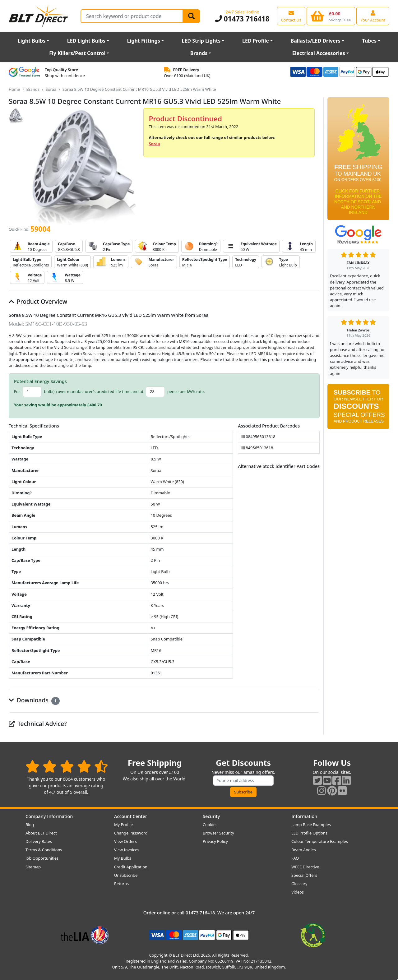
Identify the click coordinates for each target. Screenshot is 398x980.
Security (211, 816)
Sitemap (33, 867)
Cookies (210, 825)
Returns (121, 884)
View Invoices (127, 850)
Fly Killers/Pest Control (77, 53)
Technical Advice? (38, 724)
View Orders (125, 841)
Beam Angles (304, 850)
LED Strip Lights (201, 41)
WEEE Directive (305, 867)
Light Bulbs (32, 41)
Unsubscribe (126, 875)
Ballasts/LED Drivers (316, 41)
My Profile (123, 825)
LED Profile (256, 41)
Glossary (299, 884)
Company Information (49, 816)
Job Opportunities (42, 858)
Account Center (131, 816)
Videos (298, 892)
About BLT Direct (41, 833)
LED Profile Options (309, 833)
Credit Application (131, 867)
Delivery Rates (39, 841)
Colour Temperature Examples (320, 841)
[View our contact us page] (291, 16)
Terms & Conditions (44, 850)
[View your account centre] (373, 16)
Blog (30, 825)
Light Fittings (144, 41)
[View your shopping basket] (331, 16)
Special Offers (304, 875)
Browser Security (218, 833)
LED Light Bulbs (86, 41)
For (17, 391)
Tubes (370, 41)
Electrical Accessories (319, 53)
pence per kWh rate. (186, 391)
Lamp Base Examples (311, 825)
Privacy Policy (215, 841)
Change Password (131, 833)
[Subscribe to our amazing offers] (243, 781)
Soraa (51, 89)
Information (304, 816)
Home (14, 89)
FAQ (295, 858)
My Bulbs (123, 858)
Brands (199, 53)
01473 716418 (242, 19)
